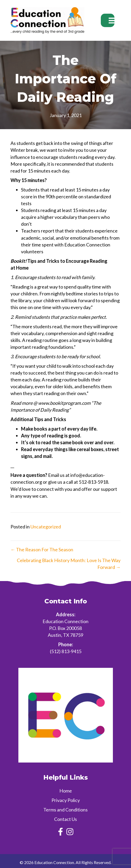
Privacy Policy (66, 800)
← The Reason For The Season (42, 549)
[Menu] (108, 20)
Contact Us (65, 819)
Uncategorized (46, 527)
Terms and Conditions (65, 810)
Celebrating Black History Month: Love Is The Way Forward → (69, 564)
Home (66, 791)
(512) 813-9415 (66, 651)
